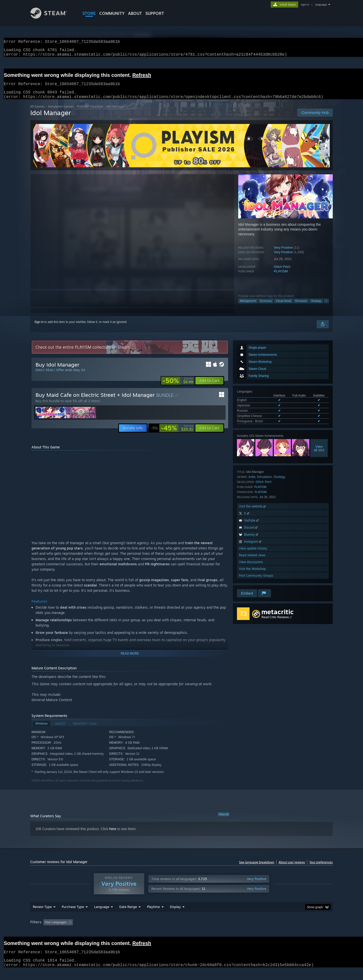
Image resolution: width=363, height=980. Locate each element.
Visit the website (253, 512)
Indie (252, 483)
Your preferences (321, 868)
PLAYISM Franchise (90, 112)
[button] (209, 387)
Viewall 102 (319, 454)
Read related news (252, 561)
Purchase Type (73, 916)
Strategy (316, 307)
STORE (89, 13)
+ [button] (326, 307)
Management (248, 307)
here (113, 835)
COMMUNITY (112, 13)
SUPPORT (155, 13)
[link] (178, 387)
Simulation (264, 483)
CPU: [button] (250, 932)
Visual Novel (283, 307)
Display (175, 916)
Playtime (153, 916)
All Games (37, 112)
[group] (181, 932)
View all (224, 820)
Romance (301, 307)
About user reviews (292, 868)
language (321, 5)
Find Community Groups (256, 582)
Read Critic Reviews (275, 623)
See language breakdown (257, 868)
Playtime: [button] (146, 932)
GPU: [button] (267, 932)
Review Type (42, 916)
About (135, 13)
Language (102, 916)
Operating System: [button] (224, 932)
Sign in (39, 328)
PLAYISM (281, 277)
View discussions (251, 568)
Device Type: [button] (289, 932)
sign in (305, 5)
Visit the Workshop (252, 575)
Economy (266, 307)
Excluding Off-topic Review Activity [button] (107, 932)
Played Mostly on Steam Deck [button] (182, 932)
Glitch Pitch (282, 273)
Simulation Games (61, 112)
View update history (253, 554)
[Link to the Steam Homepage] (52, 17)
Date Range (128, 916)
